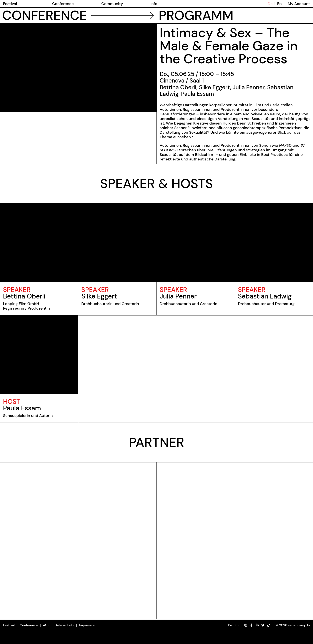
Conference (29, 625)
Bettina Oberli (24, 296)
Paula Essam (22, 408)
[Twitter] (263, 625)
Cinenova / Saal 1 (182, 81)
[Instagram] (246, 625)
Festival (9, 625)
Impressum (88, 625)
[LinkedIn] (257, 625)
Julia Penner (178, 296)
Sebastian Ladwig (265, 296)
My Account (299, 4)
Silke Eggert (99, 296)
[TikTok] (269, 625)
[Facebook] (251, 625)
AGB (46, 625)
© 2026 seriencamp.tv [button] (293, 625)
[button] (233, 625)
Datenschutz (64, 625)
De (270, 4)
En (279, 4)
